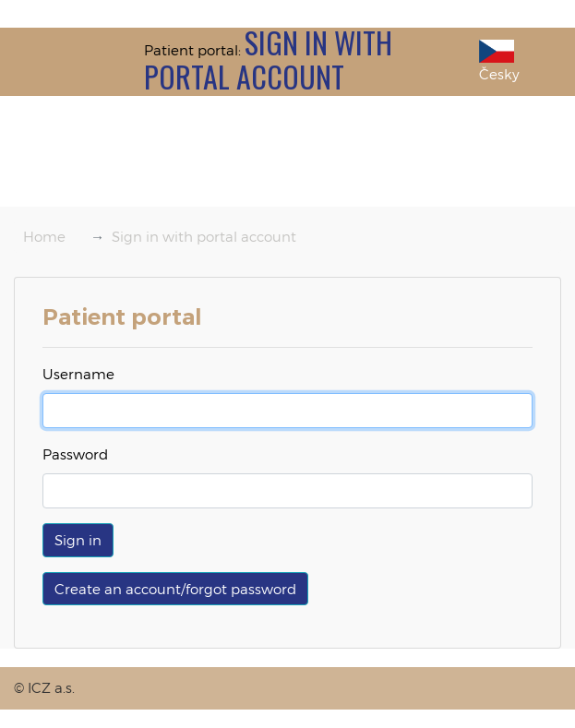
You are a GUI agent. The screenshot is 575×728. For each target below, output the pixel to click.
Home (44, 236)
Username (78, 374)
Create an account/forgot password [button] (175, 589)
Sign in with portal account (204, 236)
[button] (78, 540)
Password (75, 454)
